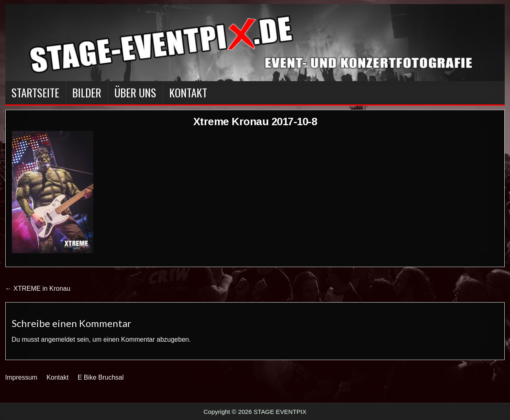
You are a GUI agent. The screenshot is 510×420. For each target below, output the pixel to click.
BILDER (87, 93)
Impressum (21, 377)
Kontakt (188, 93)
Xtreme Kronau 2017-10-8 (255, 122)
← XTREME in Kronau (38, 288)
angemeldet (58, 339)
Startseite (35, 93)
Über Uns (135, 93)
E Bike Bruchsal (100, 377)
